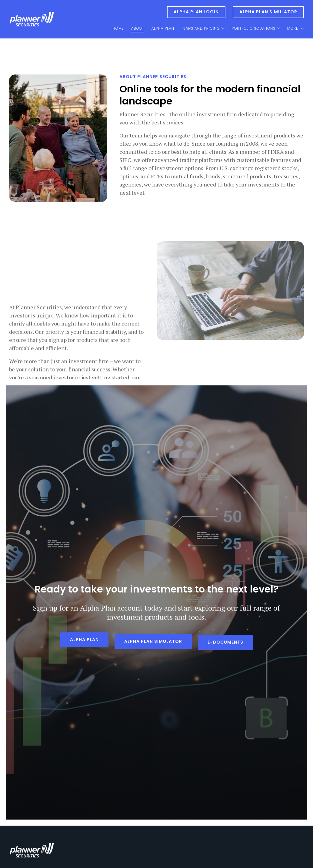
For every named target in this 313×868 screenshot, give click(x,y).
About (138, 28)
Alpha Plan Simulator (268, 12)
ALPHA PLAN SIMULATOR (153, 642)
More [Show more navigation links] (296, 28)
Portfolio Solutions (253, 28)
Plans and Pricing (201, 28)
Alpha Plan (163, 28)
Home (118, 28)
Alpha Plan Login (196, 12)
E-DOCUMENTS (225, 642)
